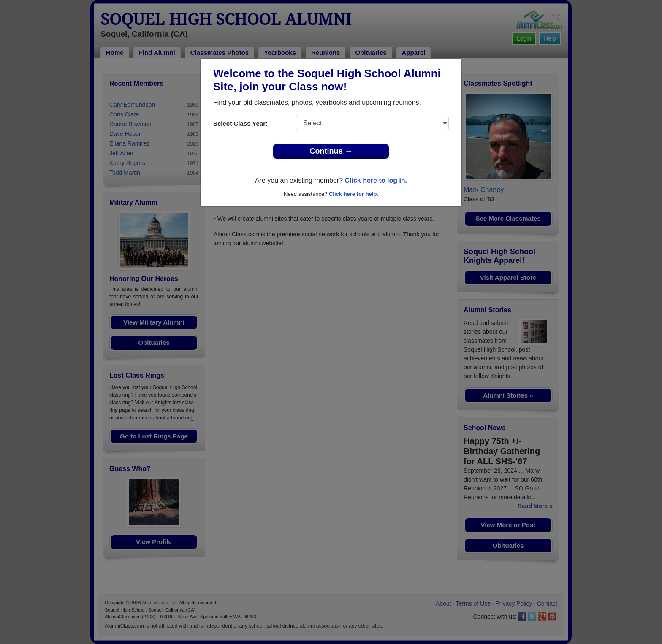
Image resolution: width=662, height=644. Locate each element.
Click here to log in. (376, 180)
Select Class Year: (240, 123)
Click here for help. (354, 194)
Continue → (331, 151)
